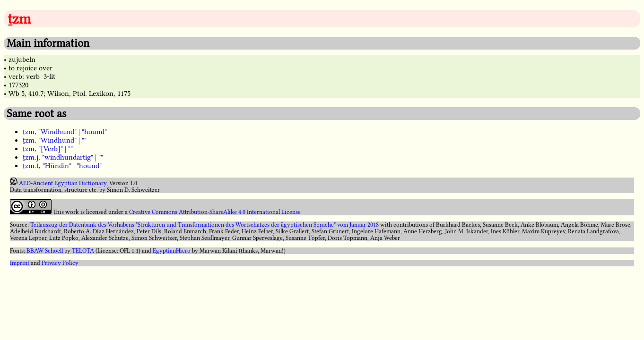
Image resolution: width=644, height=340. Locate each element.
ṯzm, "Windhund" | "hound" (65, 132)
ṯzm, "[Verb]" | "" (48, 149)
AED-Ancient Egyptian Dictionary (63, 183)
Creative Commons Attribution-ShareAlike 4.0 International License (215, 212)
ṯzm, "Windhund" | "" (55, 140)
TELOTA (83, 251)
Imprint (20, 263)
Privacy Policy (60, 263)
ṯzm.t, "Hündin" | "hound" (62, 166)
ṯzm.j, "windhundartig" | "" (63, 157)
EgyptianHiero (172, 251)
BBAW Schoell (45, 251)
